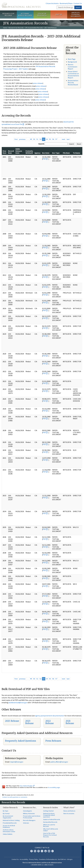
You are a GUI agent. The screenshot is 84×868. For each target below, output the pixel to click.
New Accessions (69, 813)
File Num (66, 153)
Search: (41, 144)
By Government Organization (8, 817)
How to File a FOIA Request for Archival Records (50, 835)
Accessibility (24, 859)
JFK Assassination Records (34, 28)
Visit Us (59, 14)
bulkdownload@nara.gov (18, 703)
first (16, 139)
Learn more (65, 864)
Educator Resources (42, 14)
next (63, 139)
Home (5, 28)
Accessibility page (54, 787)
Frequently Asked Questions (21, 741)
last (68, 139)
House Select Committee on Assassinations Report (73, 75)
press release (38, 83)
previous (22, 139)
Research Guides (51, 808)
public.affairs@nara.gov (59, 762)
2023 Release (29, 722)
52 (40, 139)
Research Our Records (8, 14)
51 (37, 139)
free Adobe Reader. (27, 786)
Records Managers (29, 820)
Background (72, 62)
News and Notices (69, 811)
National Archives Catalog (11, 820)
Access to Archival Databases (9, 826)
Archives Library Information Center (9, 831)
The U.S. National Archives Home (21, 5)
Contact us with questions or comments (15, 797)
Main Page (72, 59)
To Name (77, 153)
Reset (79, 144)
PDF (44, 159)
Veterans (26, 823)
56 (53, 139)
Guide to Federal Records (52, 819)
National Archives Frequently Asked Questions (49, 815)
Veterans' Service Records (25, 14)
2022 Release (50, 722)
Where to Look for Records (49, 826)
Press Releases (53, 741)
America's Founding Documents (76, 14)
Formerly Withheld (29, 152)
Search (78, 7)
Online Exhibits (8, 834)
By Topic (6, 811)
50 (34, 139)
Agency (37, 153)
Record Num (11, 152)
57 (56, 139)
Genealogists (27, 811)
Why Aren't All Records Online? (51, 830)
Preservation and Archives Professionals (32, 817)
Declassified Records (50, 822)
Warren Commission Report (73, 67)
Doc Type (56, 153)
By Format (6, 813)
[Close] (81, 848)
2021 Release (70, 722)
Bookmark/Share (66, 3)
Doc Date (46, 153)
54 (47, 139)
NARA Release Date (19, 151)
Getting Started (48, 811)
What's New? (69, 808)
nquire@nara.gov (17, 762)
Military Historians (29, 813)
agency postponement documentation (50, 716)
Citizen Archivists (52, 3)
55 (50, 139)
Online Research (10, 808)
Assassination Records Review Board (73, 83)
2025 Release (12, 721)
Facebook (31, 851)
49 (31, 139)
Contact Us (78, 3)
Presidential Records (10, 823)
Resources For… (30, 808)
